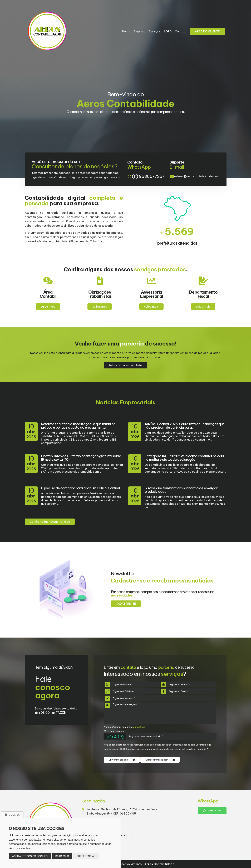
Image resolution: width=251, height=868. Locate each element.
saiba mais (48, 307)
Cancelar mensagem (160, 760)
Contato (181, 31)
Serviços (155, 31)
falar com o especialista (125, 365)
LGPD (168, 31)
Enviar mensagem (122, 760)
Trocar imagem (114, 731)
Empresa (140, 31)
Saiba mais (62, 856)
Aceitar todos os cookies (30, 856)
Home (126, 31)
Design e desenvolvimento (122, 864)
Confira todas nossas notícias (50, 522)
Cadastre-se (126, 604)
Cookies (12, 815)
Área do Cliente (207, 31)
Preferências (86, 856)
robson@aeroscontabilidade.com (197, 176)
